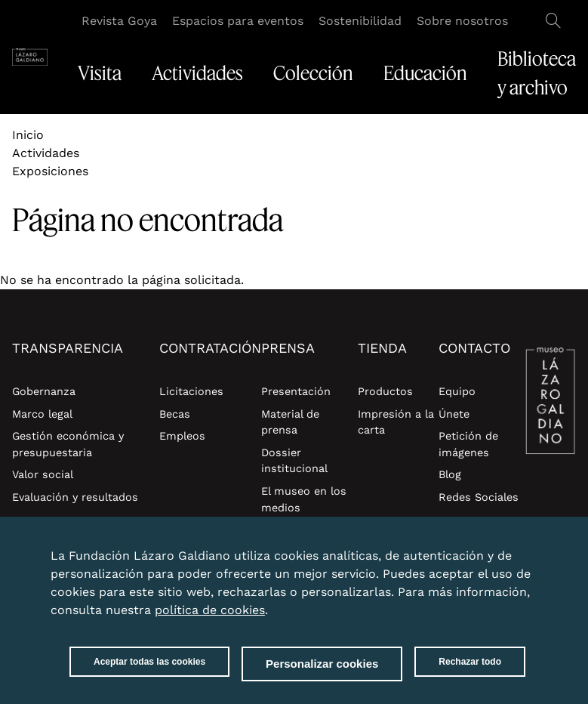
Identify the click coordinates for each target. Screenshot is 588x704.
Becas (175, 414)
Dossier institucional (294, 461)
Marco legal (42, 414)
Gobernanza (44, 391)
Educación (425, 73)
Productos (385, 391)
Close (522, 557)
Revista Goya (119, 21)
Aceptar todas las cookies (149, 672)
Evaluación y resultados (75, 497)
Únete (454, 414)
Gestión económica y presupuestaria (68, 444)
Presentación (296, 391)
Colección (313, 73)
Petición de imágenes (468, 444)
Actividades (197, 73)
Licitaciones (191, 391)
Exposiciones (50, 171)
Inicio (28, 135)
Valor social (43, 474)
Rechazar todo (470, 672)
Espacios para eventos (238, 21)
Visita (100, 73)
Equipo (457, 391)
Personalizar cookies (322, 673)
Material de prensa (290, 422)
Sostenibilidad (360, 21)
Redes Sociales (479, 497)
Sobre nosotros (462, 21)
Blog (450, 474)
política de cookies (210, 620)
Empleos (182, 436)
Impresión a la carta (396, 422)
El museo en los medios (304, 499)
